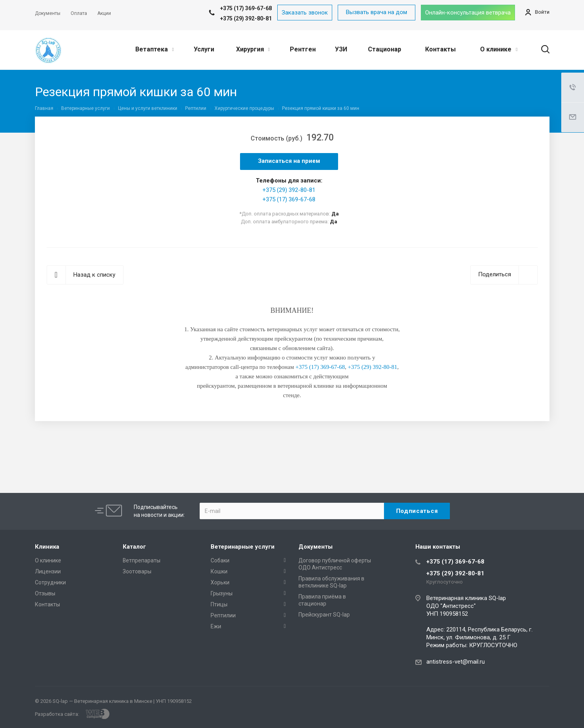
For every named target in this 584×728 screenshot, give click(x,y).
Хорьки (220, 582)
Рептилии (223, 615)
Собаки (220, 560)
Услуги (204, 49)
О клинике (499, 49)
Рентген (303, 49)
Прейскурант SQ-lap (324, 615)
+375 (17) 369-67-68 (289, 199)
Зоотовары (137, 571)
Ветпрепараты (142, 560)
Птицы (219, 604)
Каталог (134, 547)
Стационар (385, 49)
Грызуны (222, 593)
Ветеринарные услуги (243, 547)
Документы (316, 547)
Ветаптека (155, 49)
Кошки (219, 571)
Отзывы (45, 593)
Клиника (47, 547)
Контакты (440, 49)
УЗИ (341, 49)
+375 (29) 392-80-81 (246, 18)
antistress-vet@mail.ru (456, 662)
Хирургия (253, 49)
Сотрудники (50, 582)
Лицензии (48, 571)
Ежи (216, 626)
